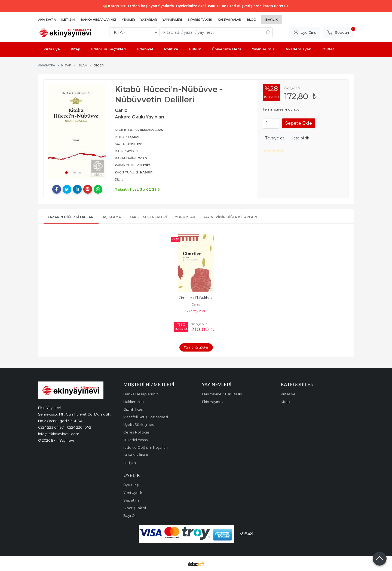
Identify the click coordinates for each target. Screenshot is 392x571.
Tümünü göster (196, 347)
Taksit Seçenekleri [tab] (148, 217)
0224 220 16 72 (79, 427)
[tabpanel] (77, 132)
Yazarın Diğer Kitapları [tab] (71, 217)
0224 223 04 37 (51, 427)
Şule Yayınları (196, 311)
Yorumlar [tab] (185, 217)
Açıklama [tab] (112, 217)
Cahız (196, 304)
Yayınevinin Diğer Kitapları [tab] (230, 217)
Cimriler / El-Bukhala (196, 298)
